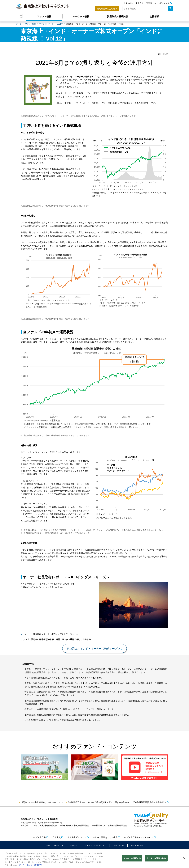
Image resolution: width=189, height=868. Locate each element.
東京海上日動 (39, 837)
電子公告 (139, 3)
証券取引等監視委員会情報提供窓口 (149, 802)
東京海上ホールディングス (158, 3)
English (129, 3)
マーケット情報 (81, 16)
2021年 (60, 24)
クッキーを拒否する (132, 859)
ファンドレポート (46, 24)
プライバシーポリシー (54, 846)
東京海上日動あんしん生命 (105, 837)
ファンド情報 (44, 16)
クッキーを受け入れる (156, 859)
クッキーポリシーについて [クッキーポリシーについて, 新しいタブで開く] (30, 865)
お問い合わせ (119, 846)
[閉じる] (184, 859)
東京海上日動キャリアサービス (139, 837)
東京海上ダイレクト (77, 837)
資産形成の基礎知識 (118, 16)
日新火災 (57, 837)
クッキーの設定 (137, 846)
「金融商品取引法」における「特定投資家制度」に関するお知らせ (98, 802)
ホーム (19, 24)
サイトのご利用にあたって (95, 846)
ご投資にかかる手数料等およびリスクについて (42, 802)
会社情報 (154, 16)
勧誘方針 (74, 846)
